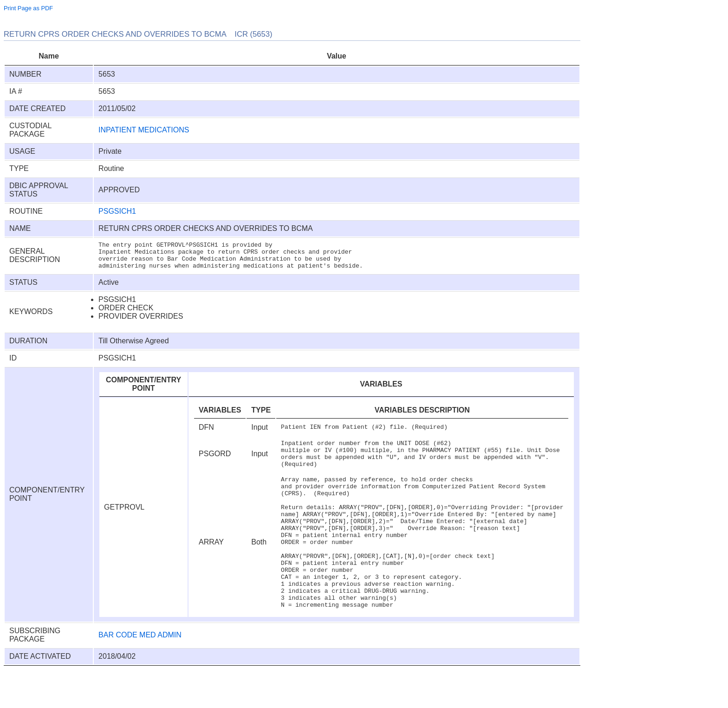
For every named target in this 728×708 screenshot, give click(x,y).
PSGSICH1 (117, 211)
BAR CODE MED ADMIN (140, 672)
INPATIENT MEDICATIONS (144, 130)
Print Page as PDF (28, 8)
